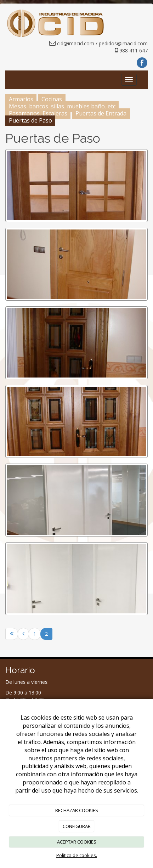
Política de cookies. (77, 855)
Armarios (21, 99)
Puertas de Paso (30, 120)
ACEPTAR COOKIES (77, 842)
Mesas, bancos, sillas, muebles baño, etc (62, 106)
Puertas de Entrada (101, 113)
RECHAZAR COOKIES (77, 810)
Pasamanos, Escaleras (38, 113)
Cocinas (52, 99)
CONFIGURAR (77, 826)
